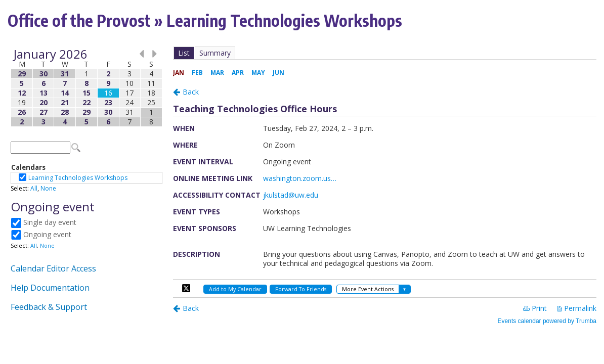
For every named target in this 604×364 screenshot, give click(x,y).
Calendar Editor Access (53, 268)
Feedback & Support (49, 307)
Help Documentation (50, 288)
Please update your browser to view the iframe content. (87, 88)
